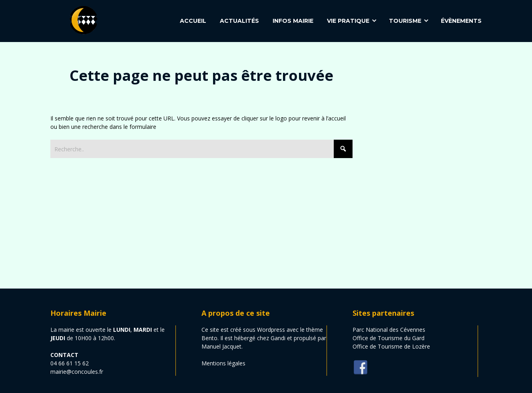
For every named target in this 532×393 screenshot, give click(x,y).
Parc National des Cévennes (389, 330)
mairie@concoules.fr (77, 372)
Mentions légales (223, 363)
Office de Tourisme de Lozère (391, 346)
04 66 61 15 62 (70, 363)
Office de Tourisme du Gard (389, 338)
